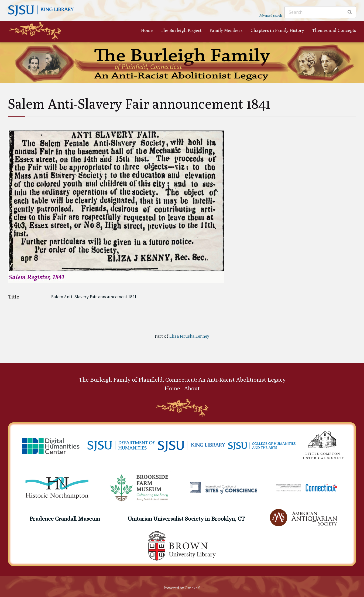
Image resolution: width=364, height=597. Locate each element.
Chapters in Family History (277, 30)
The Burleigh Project (181, 30)
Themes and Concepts (334, 30)
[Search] (320, 12)
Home (147, 30)
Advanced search (271, 16)
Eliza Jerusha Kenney (189, 336)
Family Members (226, 30)
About (192, 388)
